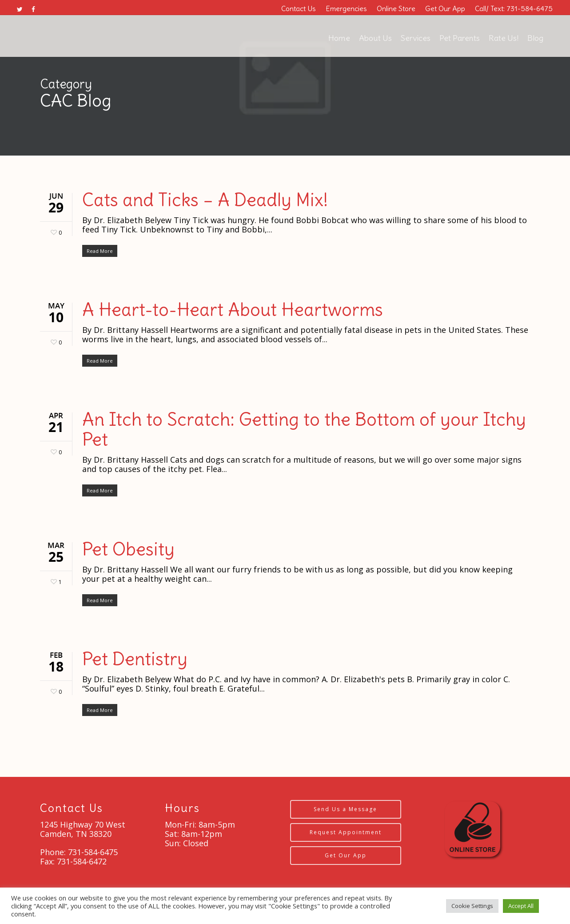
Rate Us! (504, 38)
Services (416, 38)
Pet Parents (460, 38)
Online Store (396, 8)
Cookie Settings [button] (472, 906)
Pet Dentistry (135, 659)
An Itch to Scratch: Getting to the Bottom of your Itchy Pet (304, 430)
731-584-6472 (82, 861)
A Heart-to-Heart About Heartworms (233, 310)
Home (339, 38)
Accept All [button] (521, 906)
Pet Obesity (128, 549)
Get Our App (445, 8)
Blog (535, 38)
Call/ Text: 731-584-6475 (514, 8)
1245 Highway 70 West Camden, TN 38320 (83, 829)
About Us (375, 38)
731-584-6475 (92, 852)
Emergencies (346, 8)
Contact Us (299, 8)
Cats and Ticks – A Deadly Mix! (205, 200)
